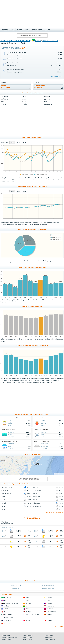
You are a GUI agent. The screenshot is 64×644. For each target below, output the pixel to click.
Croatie (7, 600)
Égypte (49, 600)
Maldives (50, 609)
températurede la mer (39, 87)
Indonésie (50, 606)
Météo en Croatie (27, 640)
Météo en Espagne (7, 640)
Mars (4, 102)
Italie (27, 609)
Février (5, 99)
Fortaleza (4, 509)
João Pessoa (37, 490)
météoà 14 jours (5, 87)
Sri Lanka (50, 615)
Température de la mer (41, 30)
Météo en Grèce (49, 637)
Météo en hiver (16, 585)
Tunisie (28, 620)
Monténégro (51, 612)
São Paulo (37, 503)
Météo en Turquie (49, 635)
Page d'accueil (8, 30)
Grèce (6, 606)
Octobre (48, 99)
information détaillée (56, 76)
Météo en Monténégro (50, 640)
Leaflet (56, 474)
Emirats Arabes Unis (11, 603)
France (49, 603)
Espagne (29, 603)
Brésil (38, 41)
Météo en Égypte (6, 635)
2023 (24, 143)
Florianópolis (37, 506)
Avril (4, 104)
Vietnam (7, 623)
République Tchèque (33, 615)
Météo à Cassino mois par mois (32, 93)
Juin (25, 99)
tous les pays (59, 626)
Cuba (27, 600)
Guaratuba (5, 490)
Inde (27, 606)
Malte (6, 612)
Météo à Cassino (50, 41)
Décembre (48, 104)
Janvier (5, 97)
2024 (18, 143)
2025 (12, 143)
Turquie (50, 620)
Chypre (49, 597)
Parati (3, 497)
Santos (4, 506)
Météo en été (16, 588)
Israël (6, 609)
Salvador (4, 503)
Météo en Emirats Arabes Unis (9, 637)
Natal (35, 494)
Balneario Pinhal (7, 487)
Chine (28, 597)
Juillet (26, 102)
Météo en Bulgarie (28, 637)
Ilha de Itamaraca (7, 494)
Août (25, 104)
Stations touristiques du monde (15, 41)
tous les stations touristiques (54, 513)
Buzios (36, 487)
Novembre (48, 102)
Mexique (29, 612)
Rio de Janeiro (38, 500)
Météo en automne (48, 588)
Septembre (48, 97)
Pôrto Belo (37, 497)
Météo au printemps (48, 585)
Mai (24, 97)
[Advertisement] (32, 14)
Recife (3, 500)
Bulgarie (8, 597)
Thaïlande (8, 620)
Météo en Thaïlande (28, 635)
